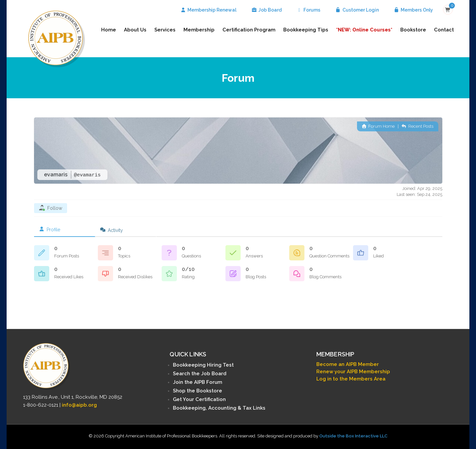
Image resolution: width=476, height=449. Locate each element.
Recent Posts (417, 126)
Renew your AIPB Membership (353, 372)
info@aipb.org (79, 405)
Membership (199, 30)
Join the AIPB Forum (198, 382)
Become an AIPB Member (348, 364)
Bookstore (413, 30)
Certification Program (249, 30)
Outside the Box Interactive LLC (353, 436)
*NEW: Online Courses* (364, 30)
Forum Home (378, 126)
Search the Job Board (200, 374)
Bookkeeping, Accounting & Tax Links (219, 408)
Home (109, 30)
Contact (444, 30)
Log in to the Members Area (351, 379)
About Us (135, 30)
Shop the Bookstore (198, 391)
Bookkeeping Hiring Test (203, 365)
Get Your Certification (199, 399)
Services (165, 30)
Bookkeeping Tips (306, 30)
